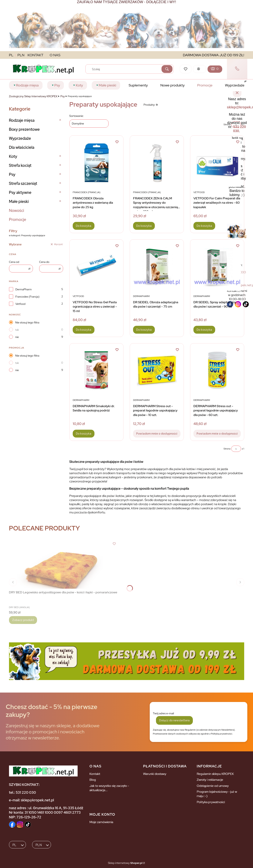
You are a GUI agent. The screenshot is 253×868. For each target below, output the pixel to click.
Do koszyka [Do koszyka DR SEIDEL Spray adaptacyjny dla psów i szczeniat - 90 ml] (204, 330)
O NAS (55, 55)
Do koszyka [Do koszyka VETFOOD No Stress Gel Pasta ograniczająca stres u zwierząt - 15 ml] (84, 330)
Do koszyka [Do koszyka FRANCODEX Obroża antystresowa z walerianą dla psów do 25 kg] (84, 226)
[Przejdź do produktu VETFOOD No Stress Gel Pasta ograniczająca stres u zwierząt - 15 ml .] (96, 267)
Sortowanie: (77, 116)
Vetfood (20, 304)
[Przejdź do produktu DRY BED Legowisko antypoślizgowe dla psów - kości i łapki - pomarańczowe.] (63, 565)
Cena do (44, 262)
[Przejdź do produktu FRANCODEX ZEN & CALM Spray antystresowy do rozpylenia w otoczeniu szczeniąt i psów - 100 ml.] (157, 163)
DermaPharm (24, 289)
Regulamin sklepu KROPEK (215, 774)
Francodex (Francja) (28, 297)
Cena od (14, 262)
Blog (93, 780)
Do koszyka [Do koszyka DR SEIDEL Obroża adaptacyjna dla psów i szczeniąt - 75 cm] (144, 330)
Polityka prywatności (211, 802)
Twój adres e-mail (163, 713)
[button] (167, 69)
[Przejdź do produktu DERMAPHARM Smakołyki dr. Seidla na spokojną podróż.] (96, 371)
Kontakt (95, 774)
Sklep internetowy (125, 863)
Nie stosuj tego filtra (27, 322)
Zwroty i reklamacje (210, 780)
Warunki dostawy (155, 774)
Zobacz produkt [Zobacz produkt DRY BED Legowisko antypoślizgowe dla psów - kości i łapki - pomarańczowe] (23, 620)
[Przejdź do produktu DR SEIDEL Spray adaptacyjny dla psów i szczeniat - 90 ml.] (217, 267)
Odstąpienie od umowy (213, 786)
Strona (227, 449)
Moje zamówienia (101, 822)
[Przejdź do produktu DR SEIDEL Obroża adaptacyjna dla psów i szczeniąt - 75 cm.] (157, 267)
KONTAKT (36, 55)
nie (17, 337)
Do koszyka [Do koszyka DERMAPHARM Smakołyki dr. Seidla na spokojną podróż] (84, 434)
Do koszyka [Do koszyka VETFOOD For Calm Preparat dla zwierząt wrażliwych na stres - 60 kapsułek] (204, 226)
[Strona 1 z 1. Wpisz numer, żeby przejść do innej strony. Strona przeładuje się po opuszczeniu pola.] (236, 449)
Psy (63, 96)
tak (17, 330)
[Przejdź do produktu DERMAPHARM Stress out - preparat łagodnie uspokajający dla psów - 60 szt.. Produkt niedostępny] (217, 371)
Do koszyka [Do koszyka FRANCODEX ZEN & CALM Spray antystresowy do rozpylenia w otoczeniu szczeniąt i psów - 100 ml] (144, 226)
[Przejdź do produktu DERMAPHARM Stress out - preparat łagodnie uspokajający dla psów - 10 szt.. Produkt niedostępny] (157, 371)
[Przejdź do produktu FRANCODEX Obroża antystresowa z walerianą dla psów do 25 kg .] (96, 163)
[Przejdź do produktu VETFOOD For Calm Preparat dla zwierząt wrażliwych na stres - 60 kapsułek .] (217, 163)
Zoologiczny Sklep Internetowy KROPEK (33, 96)
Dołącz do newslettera (174, 720)
